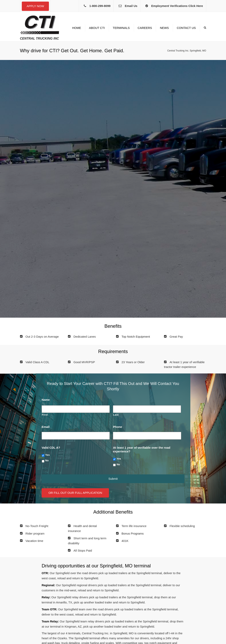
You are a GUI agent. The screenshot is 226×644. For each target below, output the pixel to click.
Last (116, 415)
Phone (117, 427)
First (45, 415)
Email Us (131, 6)
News (164, 28)
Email (46, 427)
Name (46, 400)
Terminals (121, 28)
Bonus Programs (133, 533)
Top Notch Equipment (136, 337)
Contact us (186, 28)
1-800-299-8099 (100, 6)
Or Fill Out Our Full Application (75, 493)
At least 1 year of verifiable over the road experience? (142, 450)
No (47, 460)
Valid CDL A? (51, 448)
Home (77, 28)
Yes (47, 455)
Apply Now (35, 6)
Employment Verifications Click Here (177, 6)
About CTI (97, 28)
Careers (145, 28)
